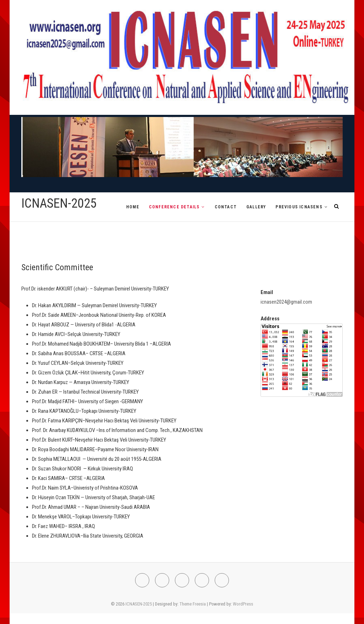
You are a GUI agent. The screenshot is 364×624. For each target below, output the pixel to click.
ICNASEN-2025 (59, 203)
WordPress (243, 604)
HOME (133, 207)
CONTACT (226, 207)
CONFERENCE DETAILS (174, 207)
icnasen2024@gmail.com (286, 302)
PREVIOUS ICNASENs (299, 207)
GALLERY (256, 207)
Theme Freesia (193, 604)
